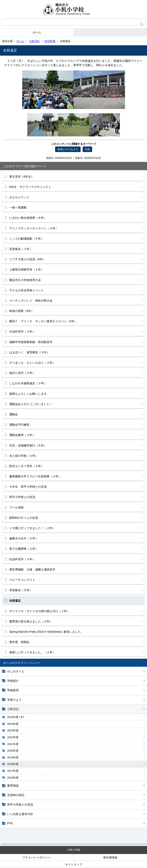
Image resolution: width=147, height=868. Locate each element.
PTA (10, 823)
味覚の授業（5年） (22, 311)
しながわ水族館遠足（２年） (28, 383)
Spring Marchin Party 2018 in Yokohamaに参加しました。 (46, 632)
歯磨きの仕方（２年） (24, 538)
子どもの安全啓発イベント (27, 290)
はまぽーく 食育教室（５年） (29, 352)
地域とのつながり (68, 149)
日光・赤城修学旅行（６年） (28, 445)
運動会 (14, 414)
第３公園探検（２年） (24, 549)
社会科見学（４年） (22, 332)
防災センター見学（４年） (27, 466)
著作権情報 (110, 857)
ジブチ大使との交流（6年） (27, 259)
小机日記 (34, 41)
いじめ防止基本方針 (20, 814)
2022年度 (13, 737)
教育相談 (13, 786)
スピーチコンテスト (22, 580)
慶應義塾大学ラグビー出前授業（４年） (35, 476)
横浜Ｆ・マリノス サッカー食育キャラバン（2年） (43, 321)
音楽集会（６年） (21, 590)
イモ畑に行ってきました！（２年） (32, 528)
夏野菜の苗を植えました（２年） (31, 621)
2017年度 (13, 771)
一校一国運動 (18, 207)
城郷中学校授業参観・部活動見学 (31, 342)
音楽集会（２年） (21, 249)
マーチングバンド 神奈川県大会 (31, 301)
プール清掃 (16, 507)
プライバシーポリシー (37, 857)
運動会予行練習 (19, 425)
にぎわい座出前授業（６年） (28, 218)
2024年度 (13, 724)
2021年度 (13, 744)
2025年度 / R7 (16, 717)
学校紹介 (13, 681)
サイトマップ (74, 864)
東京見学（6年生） (22, 177)
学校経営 (13, 690)
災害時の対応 (16, 795)
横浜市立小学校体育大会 (25, 280)
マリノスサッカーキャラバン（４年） (34, 228)
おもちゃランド (19, 197)
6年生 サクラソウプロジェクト (30, 187)
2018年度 (50, 41)
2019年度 (13, 757)
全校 (87, 149)
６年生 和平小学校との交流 (28, 487)
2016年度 (13, 778)
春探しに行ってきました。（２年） (32, 652)
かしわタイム (16, 671)
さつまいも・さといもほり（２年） (32, 363)
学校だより (14, 700)
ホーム (37, 32)
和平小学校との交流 (20, 805)
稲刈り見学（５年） (22, 373)
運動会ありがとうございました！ (31, 404)
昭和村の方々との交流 (24, 518)
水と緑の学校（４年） (24, 456)
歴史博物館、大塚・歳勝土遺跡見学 (32, 569)
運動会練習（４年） (22, 435)
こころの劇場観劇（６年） (27, 239)
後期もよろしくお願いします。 (29, 394)
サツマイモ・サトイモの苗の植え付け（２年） (39, 611)
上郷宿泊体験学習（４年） (27, 269)
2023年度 (13, 730)
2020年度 (13, 751)
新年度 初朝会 (19, 642)
